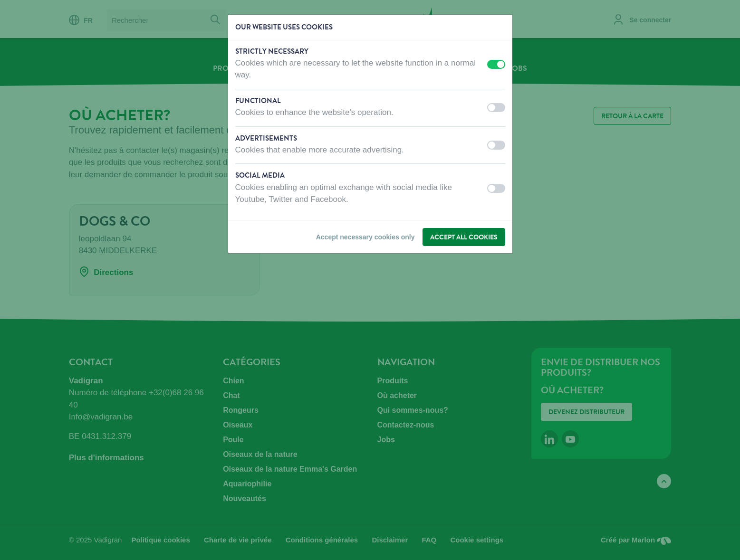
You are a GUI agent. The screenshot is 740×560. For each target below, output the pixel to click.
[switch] (496, 64)
